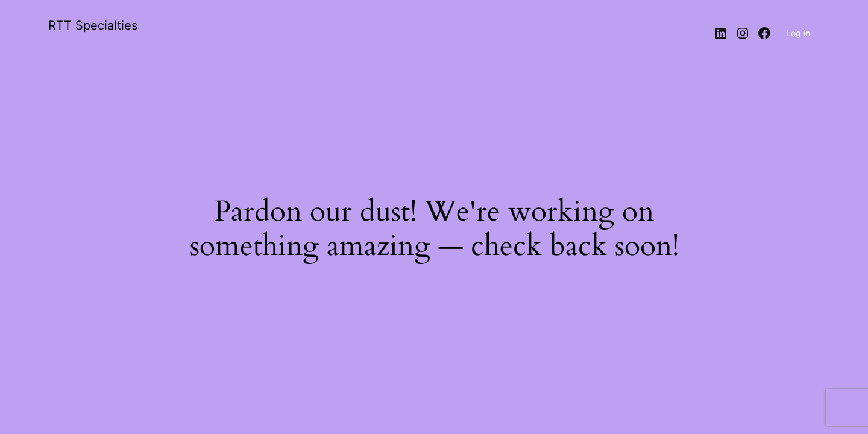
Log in (798, 33)
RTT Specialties (93, 25)
